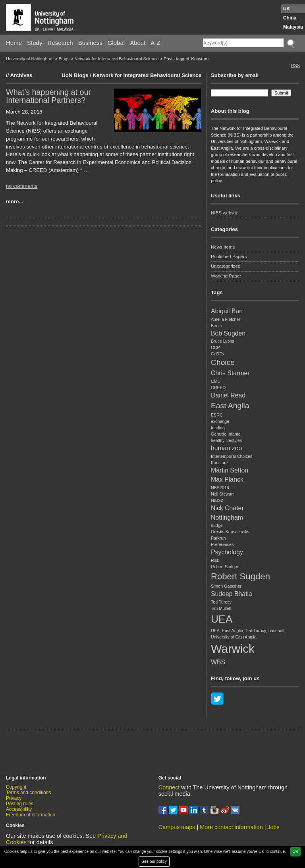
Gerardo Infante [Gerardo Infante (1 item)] (226, 434)
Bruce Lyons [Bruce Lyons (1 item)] (223, 341)
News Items (223, 247)
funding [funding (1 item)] (218, 428)
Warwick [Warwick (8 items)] (233, 649)
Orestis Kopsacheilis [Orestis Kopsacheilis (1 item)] (230, 532)
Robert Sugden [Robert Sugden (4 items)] (240, 576)
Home (14, 43)
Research (60, 43)
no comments (22, 186)
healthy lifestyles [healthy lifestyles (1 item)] (226, 440)
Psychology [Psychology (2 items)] (227, 552)
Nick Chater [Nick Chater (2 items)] (227, 508)
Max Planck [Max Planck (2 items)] (227, 479)
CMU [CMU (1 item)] (216, 381)
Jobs (273, 827)
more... (14, 202)
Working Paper (226, 276)
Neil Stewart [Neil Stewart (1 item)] (222, 494)
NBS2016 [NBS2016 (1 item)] (220, 488)
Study (35, 43)
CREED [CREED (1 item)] (218, 388)
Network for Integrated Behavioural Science (116, 59)
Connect (169, 787)
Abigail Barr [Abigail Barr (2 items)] (227, 311)
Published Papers (229, 257)
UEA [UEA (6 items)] (222, 619)
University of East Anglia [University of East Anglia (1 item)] (234, 637)
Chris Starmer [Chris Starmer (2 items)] (230, 373)
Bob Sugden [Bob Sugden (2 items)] (228, 333)
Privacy (14, 798)
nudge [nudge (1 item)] (217, 525)
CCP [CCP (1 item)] (215, 347)
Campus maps (177, 827)
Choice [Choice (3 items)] (223, 362)
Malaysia (293, 27)
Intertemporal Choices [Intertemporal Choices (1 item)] (232, 456)
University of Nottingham (30, 59)
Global (116, 43)
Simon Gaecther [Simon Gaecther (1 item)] (226, 586)
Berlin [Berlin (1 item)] (216, 326)
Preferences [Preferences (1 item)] (222, 544)
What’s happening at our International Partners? (48, 96)
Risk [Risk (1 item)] (215, 560)
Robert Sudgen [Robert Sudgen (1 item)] (225, 567)
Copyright (16, 787)
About (138, 43)
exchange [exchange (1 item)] (220, 421)
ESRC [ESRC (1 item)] (217, 415)
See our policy (154, 861)
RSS (295, 66)
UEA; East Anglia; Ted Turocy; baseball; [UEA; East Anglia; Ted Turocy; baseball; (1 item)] (248, 631)
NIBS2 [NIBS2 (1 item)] (217, 500)
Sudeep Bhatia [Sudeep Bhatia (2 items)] (232, 594)
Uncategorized (226, 266)
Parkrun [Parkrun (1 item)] (218, 538)
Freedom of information (31, 815)
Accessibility (19, 809)
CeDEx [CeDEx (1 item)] (218, 354)
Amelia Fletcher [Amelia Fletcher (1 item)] (226, 319)
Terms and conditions (28, 793)
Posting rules (20, 804)
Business (90, 43)
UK (287, 9)
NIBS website (225, 213)
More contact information (231, 827)
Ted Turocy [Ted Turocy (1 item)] (221, 602)
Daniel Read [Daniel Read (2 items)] (228, 395)
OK (295, 852)
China (290, 18)
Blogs (64, 59)
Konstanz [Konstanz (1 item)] (220, 463)
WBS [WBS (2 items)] (218, 662)
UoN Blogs (75, 75)
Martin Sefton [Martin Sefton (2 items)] (230, 470)
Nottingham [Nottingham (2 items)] (227, 518)
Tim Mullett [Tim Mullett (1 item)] (221, 608)
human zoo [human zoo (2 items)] (226, 448)
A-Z (155, 43)
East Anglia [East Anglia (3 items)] (230, 406)
